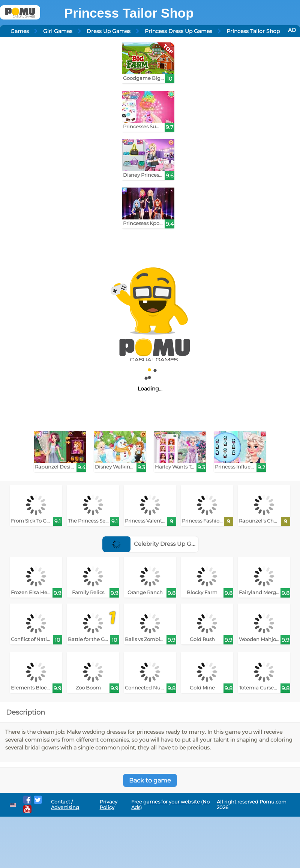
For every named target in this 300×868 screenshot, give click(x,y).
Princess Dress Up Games (178, 31)
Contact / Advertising (65, 805)
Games (20, 31)
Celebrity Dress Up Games (154, 544)
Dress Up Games (109, 31)
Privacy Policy (109, 805)
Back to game (150, 780)
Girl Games (58, 31)
